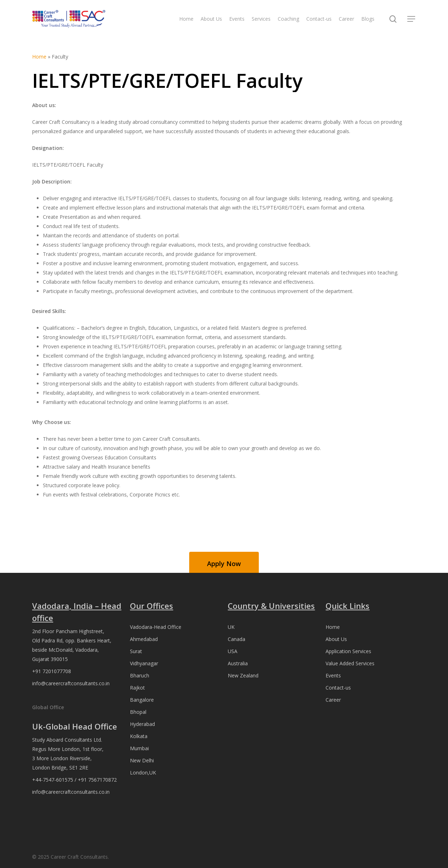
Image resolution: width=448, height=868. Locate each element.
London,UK (143, 773)
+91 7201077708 (52, 671)
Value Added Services (350, 663)
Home (39, 57)
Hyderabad (142, 724)
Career (333, 700)
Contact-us (338, 688)
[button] (412, 19)
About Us (336, 639)
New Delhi (142, 760)
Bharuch (140, 675)
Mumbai (139, 748)
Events (333, 675)
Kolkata (139, 736)
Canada (236, 639)
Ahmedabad (144, 639)
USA (233, 651)
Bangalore (142, 700)
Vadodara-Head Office (156, 627)
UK (231, 627)
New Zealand (243, 675)
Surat (136, 651)
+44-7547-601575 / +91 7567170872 (74, 780)
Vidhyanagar (144, 663)
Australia (238, 663)
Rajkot (137, 688)
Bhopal (138, 712)
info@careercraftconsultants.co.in (71, 683)
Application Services (348, 651)
